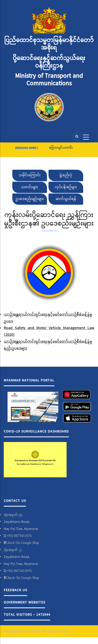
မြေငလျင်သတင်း (61, 148)
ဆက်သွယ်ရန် (66, 199)
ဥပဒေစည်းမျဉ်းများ (30, 199)
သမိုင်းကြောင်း (30, 175)
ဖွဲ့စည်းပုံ (66, 175)
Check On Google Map (22, 543)
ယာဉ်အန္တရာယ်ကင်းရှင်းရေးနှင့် (28, 342)
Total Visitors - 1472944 (27, 615)
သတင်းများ (30, 187)
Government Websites (24, 602)
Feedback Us (15, 590)
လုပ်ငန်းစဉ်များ (66, 187)
